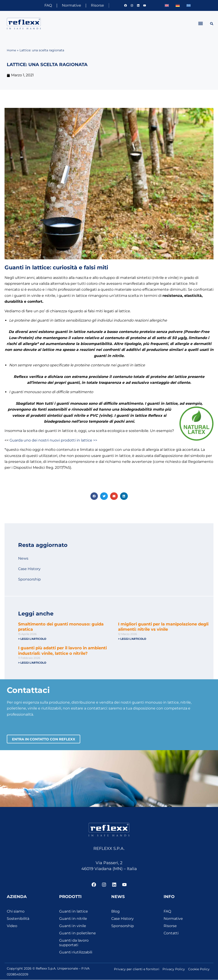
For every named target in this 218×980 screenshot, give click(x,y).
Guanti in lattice (74, 912)
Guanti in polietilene (78, 933)
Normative (69, 5)
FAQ (44, 5)
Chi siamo (16, 912)
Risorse (97, 5)
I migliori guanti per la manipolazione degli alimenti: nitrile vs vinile (163, 627)
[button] (200, 24)
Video (12, 926)
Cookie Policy (199, 969)
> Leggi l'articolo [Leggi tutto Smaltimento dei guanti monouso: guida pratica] (32, 639)
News (23, 558)
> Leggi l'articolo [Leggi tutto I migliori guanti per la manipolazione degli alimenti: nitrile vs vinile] (132, 639)
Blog (115, 912)
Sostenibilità (18, 919)
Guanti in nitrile (73, 919)
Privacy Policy (174, 969)
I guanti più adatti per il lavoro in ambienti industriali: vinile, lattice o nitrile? (62, 651)
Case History (29, 569)
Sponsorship (29, 579)
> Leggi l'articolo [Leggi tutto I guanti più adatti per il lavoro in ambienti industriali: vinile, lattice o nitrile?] (32, 663)
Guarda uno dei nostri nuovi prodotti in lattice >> (53, 440)
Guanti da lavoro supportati (74, 943)
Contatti (171, 933)
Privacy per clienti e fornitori (137, 969)
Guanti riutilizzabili (76, 952)
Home (12, 50)
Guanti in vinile (73, 926)
